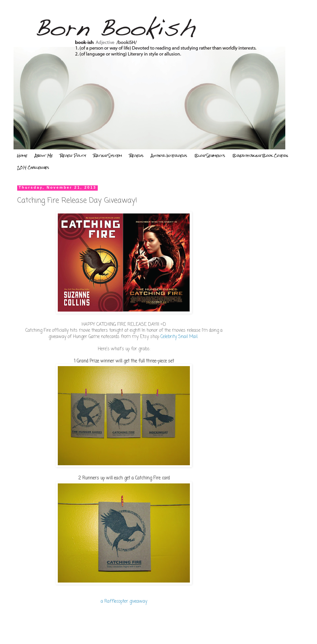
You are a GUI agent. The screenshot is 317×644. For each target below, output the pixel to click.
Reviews (137, 156)
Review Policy (73, 156)
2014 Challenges (33, 168)
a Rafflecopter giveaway (124, 601)
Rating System (108, 156)
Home (22, 156)
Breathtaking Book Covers (260, 156)
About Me (44, 156)
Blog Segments (210, 156)
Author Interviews (169, 156)
